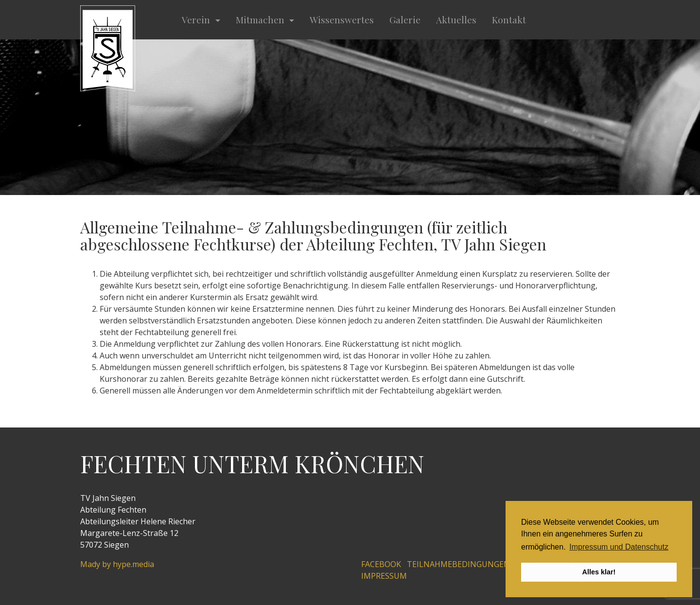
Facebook (381, 564)
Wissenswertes (342, 19)
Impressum (384, 576)
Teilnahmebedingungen (458, 564)
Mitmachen (261, 19)
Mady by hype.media (117, 564)
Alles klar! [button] (599, 572)
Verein (197, 19)
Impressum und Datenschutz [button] (619, 547)
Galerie (405, 19)
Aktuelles (456, 19)
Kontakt (509, 19)
